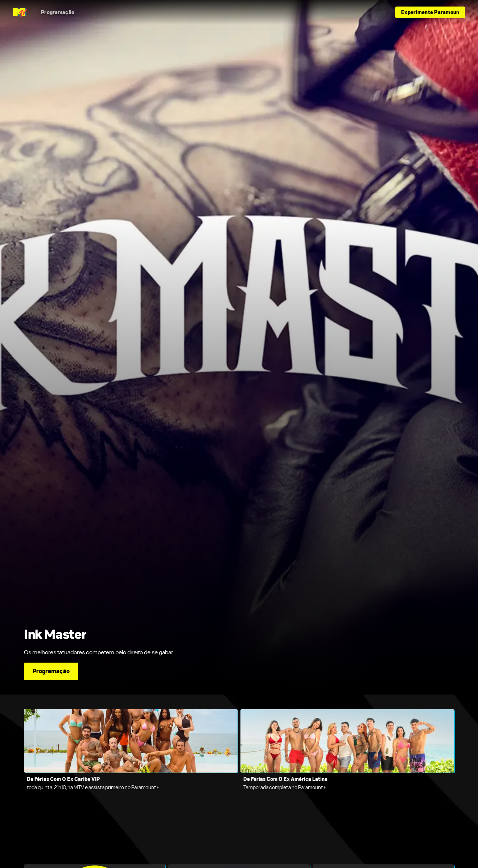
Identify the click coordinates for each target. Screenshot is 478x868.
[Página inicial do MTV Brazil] (20, 12)
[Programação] (58, 12)
